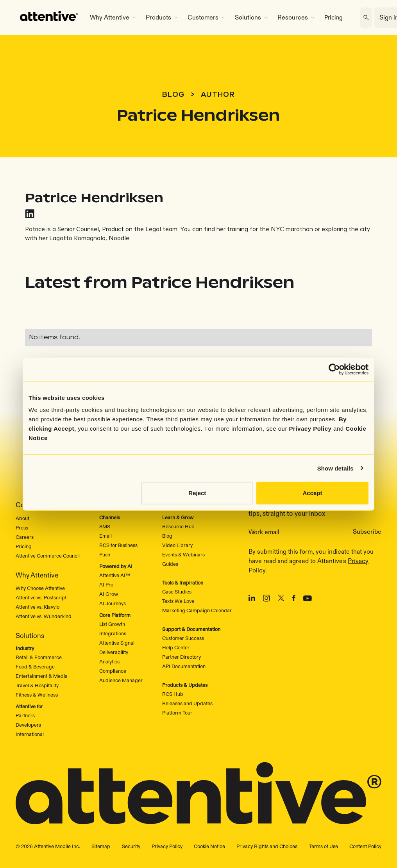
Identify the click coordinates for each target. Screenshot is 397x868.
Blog (173, 95)
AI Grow (109, 594)
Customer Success (183, 638)
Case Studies (177, 592)
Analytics (109, 661)
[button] (113, 18)
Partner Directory (182, 657)
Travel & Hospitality (37, 685)
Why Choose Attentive (40, 588)
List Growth (112, 624)
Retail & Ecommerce (39, 657)
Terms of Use (324, 846)
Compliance (113, 671)
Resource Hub (178, 526)
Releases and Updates (187, 703)
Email (106, 536)
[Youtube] (308, 599)
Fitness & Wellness (37, 695)
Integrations (113, 633)
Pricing (334, 17)
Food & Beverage (35, 667)
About (22, 518)
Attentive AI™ (115, 575)
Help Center (176, 647)
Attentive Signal (117, 643)
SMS (105, 526)
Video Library (177, 545)
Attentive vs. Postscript (41, 597)
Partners (25, 715)
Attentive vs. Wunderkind (44, 616)
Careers (25, 537)
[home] (49, 18)
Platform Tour (177, 713)
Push (105, 554)
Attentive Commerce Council (48, 556)
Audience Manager (121, 680)
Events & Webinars (183, 554)
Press (22, 528)
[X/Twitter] (281, 599)
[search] (366, 18)
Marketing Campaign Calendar (197, 610)
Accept (312, 493)
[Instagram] (266, 600)
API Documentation (184, 666)
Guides (170, 564)
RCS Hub (173, 694)
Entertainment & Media (42, 676)
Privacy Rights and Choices (267, 846)
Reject (197, 493)
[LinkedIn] (252, 599)
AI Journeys (113, 603)
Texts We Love (178, 601)
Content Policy (365, 846)
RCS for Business (118, 545)
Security (131, 846)
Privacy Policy (310, 429)
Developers (28, 725)
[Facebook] (294, 599)
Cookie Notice (209, 846)
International (30, 734)
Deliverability (114, 652)
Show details (335, 468)
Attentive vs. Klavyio (38, 607)
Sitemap (101, 846)
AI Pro (106, 585)
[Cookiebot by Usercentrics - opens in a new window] (334, 369)
